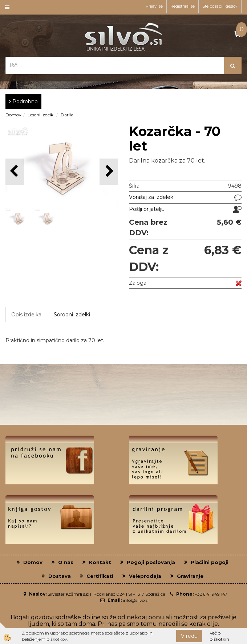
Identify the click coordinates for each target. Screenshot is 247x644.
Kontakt (100, 562)
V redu (189, 636)
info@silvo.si (136, 600)
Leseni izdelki (41, 115)
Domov (13, 115)
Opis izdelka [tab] (26, 315)
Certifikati (100, 576)
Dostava (60, 576)
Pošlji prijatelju (147, 209)
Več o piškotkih (219, 636)
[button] (109, 171)
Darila (67, 115)
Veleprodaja (145, 576)
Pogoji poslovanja (151, 562)
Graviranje (190, 576)
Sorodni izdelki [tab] (72, 315)
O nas (66, 562)
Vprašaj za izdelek (151, 197)
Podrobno (23, 101)
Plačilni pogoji (210, 562)
